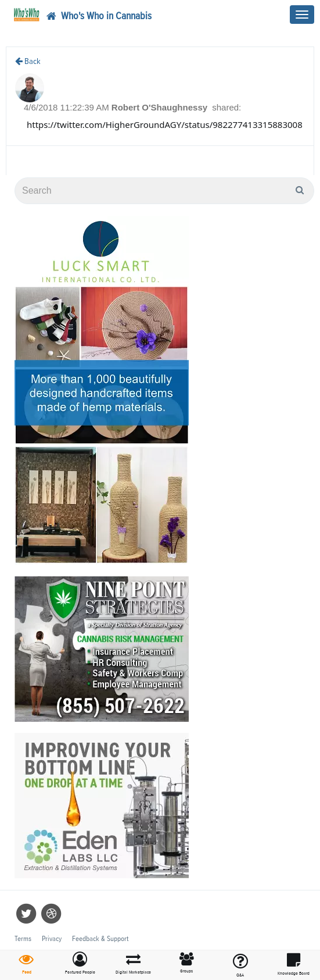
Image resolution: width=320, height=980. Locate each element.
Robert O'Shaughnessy (161, 107)
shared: (226, 107)
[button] (80, 964)
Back (28, 61)
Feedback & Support (100, 939)
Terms (23, 939)
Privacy (52, 939)
